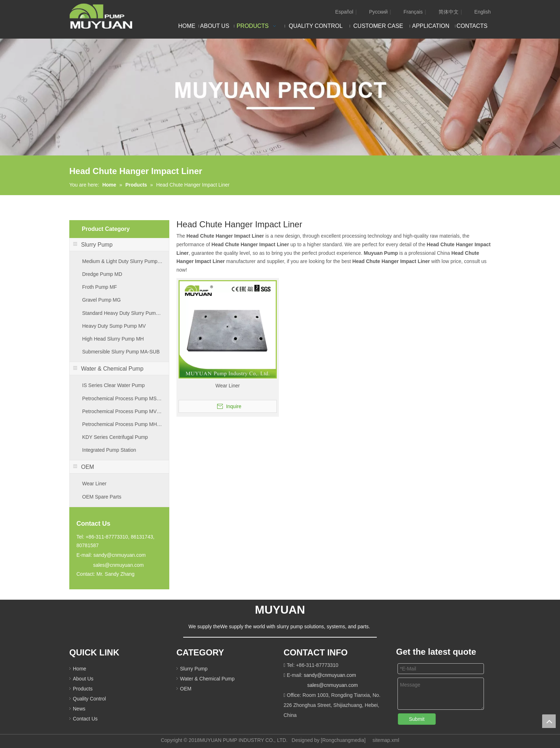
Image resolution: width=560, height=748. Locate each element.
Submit (417, 719)
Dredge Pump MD (102, 274)
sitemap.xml (386, 740)
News (79, 709)
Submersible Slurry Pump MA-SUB (121, 352)
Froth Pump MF (99, 287)
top (549, 721)
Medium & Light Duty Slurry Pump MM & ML (123, 261)
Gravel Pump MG (101, 300)
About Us (83, 679)
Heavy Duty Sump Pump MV (114, 326)
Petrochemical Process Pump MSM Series (123, 398)
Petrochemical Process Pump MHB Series (123, 424)
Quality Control (89, 699)
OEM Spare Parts (102, 497)
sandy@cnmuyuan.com (119, 555)
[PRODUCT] (280, 97)
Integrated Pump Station (109, 450)
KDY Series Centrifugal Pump (115, 437)
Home (79, 669)
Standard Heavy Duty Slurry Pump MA (123, 313)
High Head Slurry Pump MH (113, 339)
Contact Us (85, 719)
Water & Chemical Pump (207, 679)
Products (83, 689)
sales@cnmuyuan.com (119, 565)
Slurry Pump (194, 669)
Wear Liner (94, 484)
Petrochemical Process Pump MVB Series (123, 411)
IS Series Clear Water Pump (113, 385)
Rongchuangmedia (343, 740)
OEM (186, 689)
